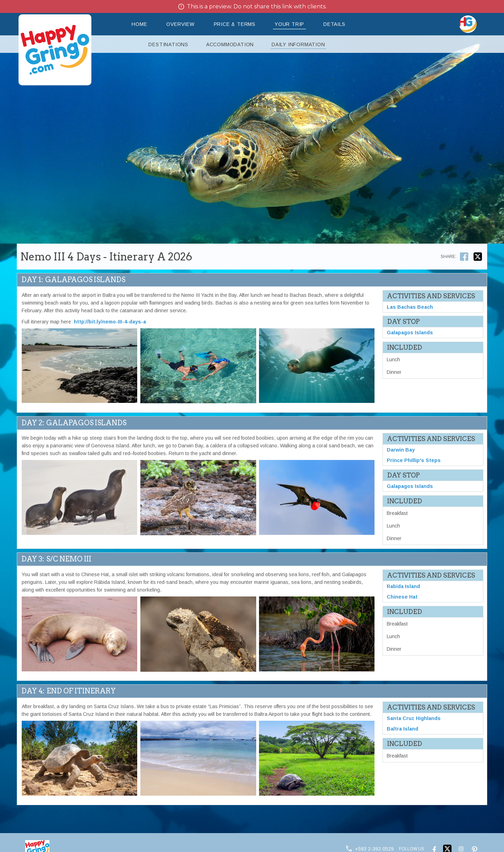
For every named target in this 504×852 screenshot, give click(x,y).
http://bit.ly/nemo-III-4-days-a (110, 322)
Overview (180, 24)
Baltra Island (402, 730)
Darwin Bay (401, 450)
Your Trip (289, 24)
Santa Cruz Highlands (414, 719)
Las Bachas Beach (410, 307)
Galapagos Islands (410, 333)
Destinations (168, 44)
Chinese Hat (402, 598)
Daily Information (298, 44)
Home (139, 24)
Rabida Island (403, 587)
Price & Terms (235, 24)
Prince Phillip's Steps (414, 461)
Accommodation (230, 44)
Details (334, 24)
